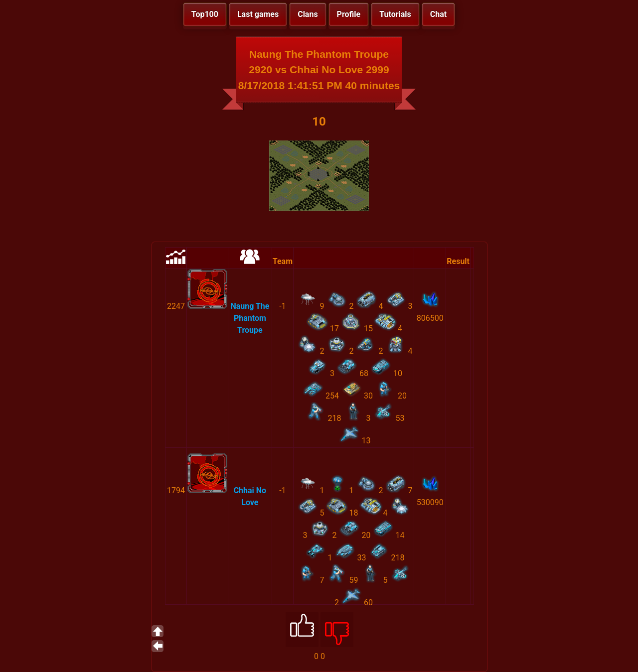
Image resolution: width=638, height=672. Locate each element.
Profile (349, 14)
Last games (258, 14)
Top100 (205, 14)
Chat (438, 14)
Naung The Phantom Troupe (250, 318)
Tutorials (395, 14)
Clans (308, 14)
